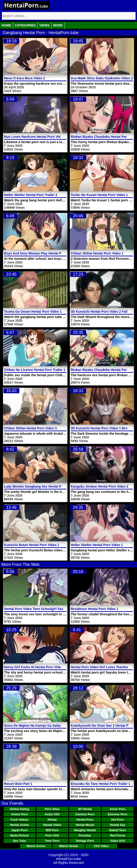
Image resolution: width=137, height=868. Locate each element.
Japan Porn (19, 830)
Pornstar (85, 835)
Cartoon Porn (85, 814)
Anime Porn (19, 814)
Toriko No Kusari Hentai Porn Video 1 (99, 195)
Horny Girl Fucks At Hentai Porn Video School (39, 667)
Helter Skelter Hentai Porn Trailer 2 (31, 195)
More (58, 25)
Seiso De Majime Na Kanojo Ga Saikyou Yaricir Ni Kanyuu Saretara (55, 726)
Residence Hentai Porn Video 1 (95, 609)
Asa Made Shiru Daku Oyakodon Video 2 (102, 78)
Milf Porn (52, 830)
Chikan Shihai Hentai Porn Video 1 (97, 253)
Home (6, 25)
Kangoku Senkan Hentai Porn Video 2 (100, 486)
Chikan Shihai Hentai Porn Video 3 (30, 428)
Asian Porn (118, 809)
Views (45, 25)
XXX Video (101, 846)
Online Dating (19, 809)
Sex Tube (19, 841)
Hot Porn (118, 820)
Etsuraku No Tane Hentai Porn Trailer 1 (101, 784)
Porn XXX (52, 835)
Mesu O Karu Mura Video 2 (25, 78)
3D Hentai (85, 809)
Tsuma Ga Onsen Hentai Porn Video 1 (33, 312)
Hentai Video (52, 825)
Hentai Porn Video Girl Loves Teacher (100, 667)
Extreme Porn (118, 814)
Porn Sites (52, 809)
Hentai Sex (117, 825)
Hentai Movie (85, 825)
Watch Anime (36, 846)
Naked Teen (117, 830)
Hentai (52, 820)
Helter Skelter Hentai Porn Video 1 (97, 545)
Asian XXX (52, 814)
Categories (25, 25)
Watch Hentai (69, 846)
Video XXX (118, 841)
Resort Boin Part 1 (18, 784)
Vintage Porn (85, 841)
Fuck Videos (19, 820)
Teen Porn (52, 841)
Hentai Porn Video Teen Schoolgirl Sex (34, 609)
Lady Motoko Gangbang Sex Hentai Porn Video (40, 486)
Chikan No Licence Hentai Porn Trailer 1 (35, 370)
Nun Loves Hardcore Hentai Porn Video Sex (38, 137)
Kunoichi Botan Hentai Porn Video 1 (32, 545)
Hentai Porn (85, 820)
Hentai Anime (19, 825)
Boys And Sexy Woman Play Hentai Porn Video (40, 253)
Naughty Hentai (85, 830)
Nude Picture (19, 835)
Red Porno (118, 835)
